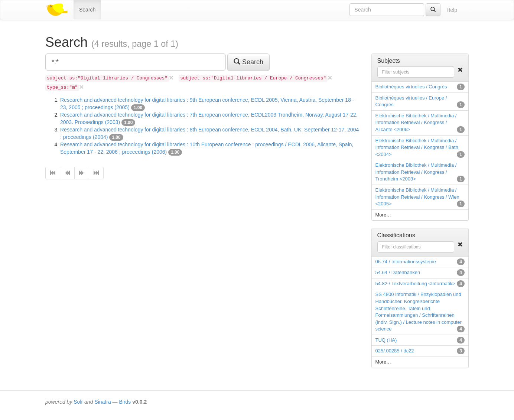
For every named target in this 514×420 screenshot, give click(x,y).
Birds (125, 402)
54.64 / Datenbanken (398, 272)
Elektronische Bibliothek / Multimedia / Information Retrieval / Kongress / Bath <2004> (417, 147)
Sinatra (103, 402)
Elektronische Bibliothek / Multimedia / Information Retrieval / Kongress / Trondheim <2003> (416, 172)
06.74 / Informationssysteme (406, 262)
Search (87, 10)
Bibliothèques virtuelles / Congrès (411, 87)
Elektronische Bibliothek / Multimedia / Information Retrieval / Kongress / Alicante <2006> (416, 123)
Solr (78, 402)
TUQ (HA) (386, 340)
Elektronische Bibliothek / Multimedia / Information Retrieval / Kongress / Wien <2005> (417, 197)
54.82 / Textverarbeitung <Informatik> (415, 284)
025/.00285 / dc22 (395, 351)
